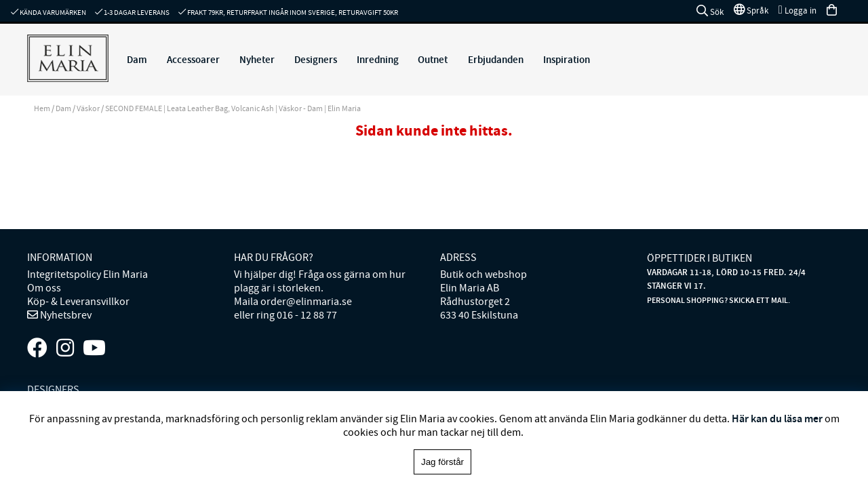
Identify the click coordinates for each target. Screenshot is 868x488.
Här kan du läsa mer (777, 419)
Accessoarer (193, 60)
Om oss (44, 288)
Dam (137, 60)
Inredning (378, 60)
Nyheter (257, 60)
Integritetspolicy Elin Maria (87, 274)
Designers (316, 60)
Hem (42, 108)
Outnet (433, 60)
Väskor (88, 108)
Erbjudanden (496, 60)
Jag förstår (442, 462)
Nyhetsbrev (65, 315)
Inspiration (567, 60)
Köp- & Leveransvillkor (78, 302)
